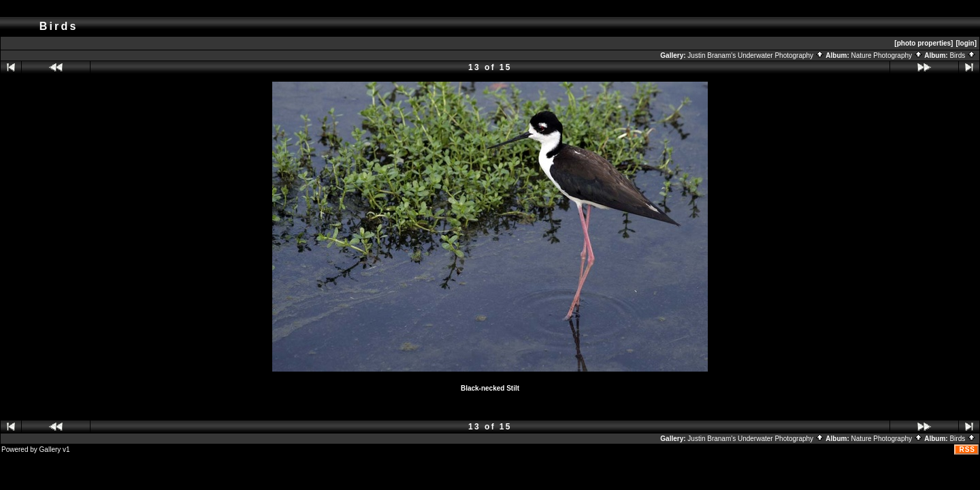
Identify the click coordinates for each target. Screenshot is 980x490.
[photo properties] (924, 43)
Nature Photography (887, 55)
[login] (966, 43)
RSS (967, 450)
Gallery (50, 450)
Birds (963, 55)
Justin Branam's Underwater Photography (756, 55)
